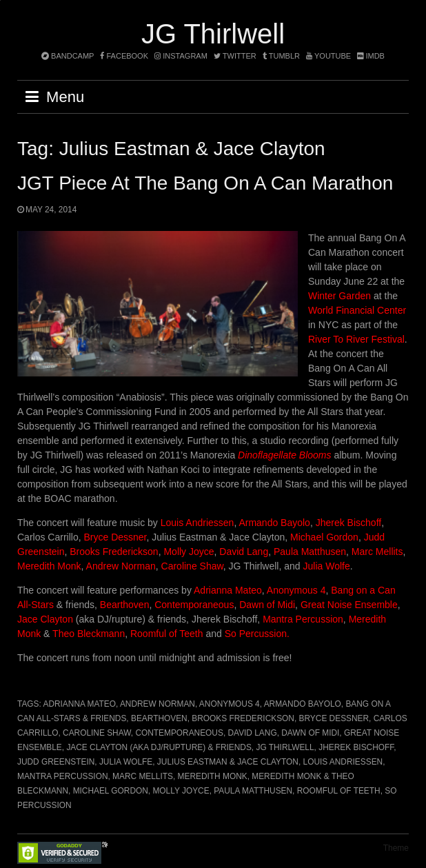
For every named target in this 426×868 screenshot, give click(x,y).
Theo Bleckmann (89, 634)
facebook (124, 56)
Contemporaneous (194, 605)
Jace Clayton (45, 619)
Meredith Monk (49, 566)
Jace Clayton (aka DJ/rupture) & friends (159, 747)
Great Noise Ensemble (349, 605)
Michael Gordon (324, 537)
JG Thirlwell (213, 34)
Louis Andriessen (197, 523)
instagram (181, 56)
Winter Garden (339, 296)
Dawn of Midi (267, 605)
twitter (235, 56)
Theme (396, 848)
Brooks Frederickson (114, 552)
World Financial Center (357, 310)
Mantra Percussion (303, 619)
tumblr (282, 56)
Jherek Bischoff (348, 523)
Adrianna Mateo (228, 590)
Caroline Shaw (192, 566)
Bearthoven (125, 605)
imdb (371, 56)
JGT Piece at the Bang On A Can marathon (205, 183)
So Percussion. (257, 634)
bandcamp (68, 56)
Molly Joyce (189, 552)
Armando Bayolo (274, 523)
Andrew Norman (121, 566)
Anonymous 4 (295, 590)
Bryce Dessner (115, 537)
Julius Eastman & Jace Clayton (228, 762)
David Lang (244, 552)
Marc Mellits (376, 552)
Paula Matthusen (310, 552)
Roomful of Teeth (168, 634)
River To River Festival (356, 339)
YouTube (328, 56)
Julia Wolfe (327, 566)
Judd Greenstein (56, 762)
